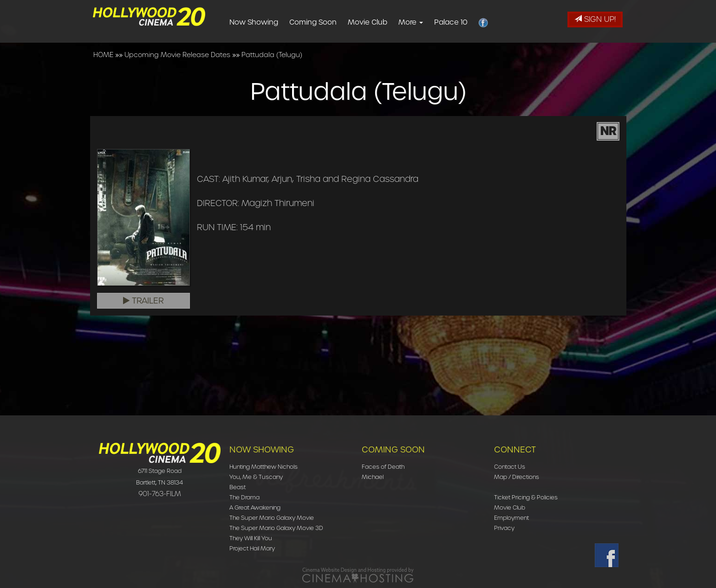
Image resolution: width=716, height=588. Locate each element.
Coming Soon (328, 22)
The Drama (244, 497)
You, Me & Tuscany (256, 477)
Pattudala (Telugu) (272, 55)
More (426, 22)
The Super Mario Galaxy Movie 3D (276, 528)
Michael (373, 477)
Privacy (504, 528)
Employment (511, 518)
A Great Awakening (255, 507)
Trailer (143, 301)
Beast (238, 487)
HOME (103, 55)
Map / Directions (517, 477)
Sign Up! (595, 19)
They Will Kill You (251, 538)
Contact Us (510, 467)
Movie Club (382, 22)
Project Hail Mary (252, 548)
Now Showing (269, 22)
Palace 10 (466, 22)
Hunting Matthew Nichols (264, 467)
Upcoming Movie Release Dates (177, 55)
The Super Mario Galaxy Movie (272, 518)
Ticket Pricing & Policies (526, 497)
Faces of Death (383, 467)
